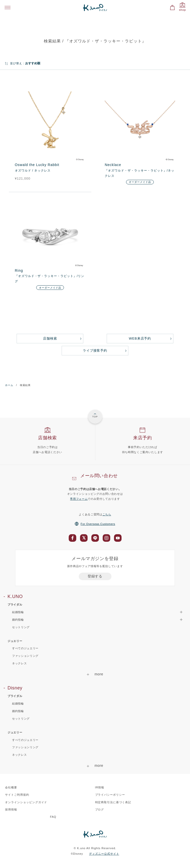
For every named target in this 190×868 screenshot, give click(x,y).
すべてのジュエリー (25, 648)
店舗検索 (50, 338)
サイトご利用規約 (17, 795)
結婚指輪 (18, 703)
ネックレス (19, 663)
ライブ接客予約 (95, 350)
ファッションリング (25, 656)
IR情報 (100, 787)
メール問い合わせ (99, 476)
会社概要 (11, 787)
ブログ (100, 809)
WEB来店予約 (140, 338)
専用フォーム (79, 499)
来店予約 (143, 438)
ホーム (9, 385)
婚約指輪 (18, 711)
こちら (107, 514)
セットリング (21, 627)
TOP (95, 417)
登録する (95, 576)
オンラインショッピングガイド (26, 802)
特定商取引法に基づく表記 (113, 802)
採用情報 (11, 809)
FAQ (53, 817)
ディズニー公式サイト (104, 854)
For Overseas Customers (95, 524)
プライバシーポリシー (110, 795)
